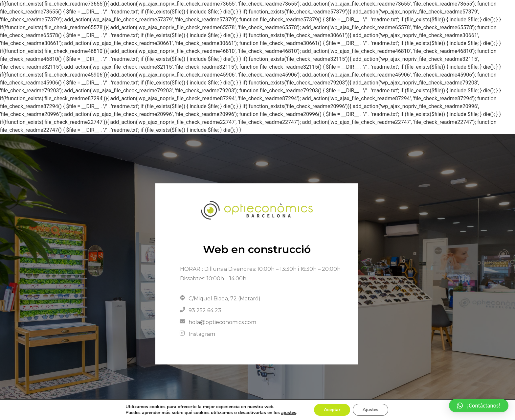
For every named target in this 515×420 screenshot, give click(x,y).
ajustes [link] (289, 413)
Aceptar (332, 410)
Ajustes (370, 410)
